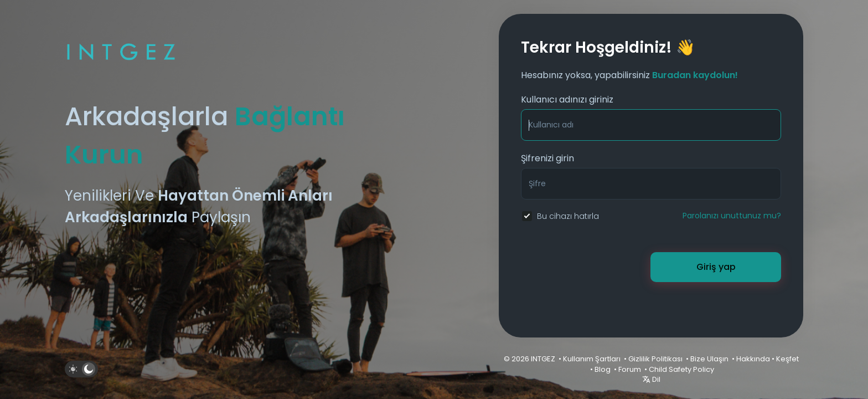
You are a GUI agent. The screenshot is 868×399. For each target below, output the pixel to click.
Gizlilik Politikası (655, 359)
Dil (651, 379)
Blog (603, 369)
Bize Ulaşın (709, 359)
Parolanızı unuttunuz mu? (732, 216)
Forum (630, 369)
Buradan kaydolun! (695, 75)
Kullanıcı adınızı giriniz (567, 99)
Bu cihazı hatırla (568, 216)
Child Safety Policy (681, 369)
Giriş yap (716, 267)
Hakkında (753, 359)
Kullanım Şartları (592, 359)
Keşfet (787, 359)
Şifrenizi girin (547, 158)
